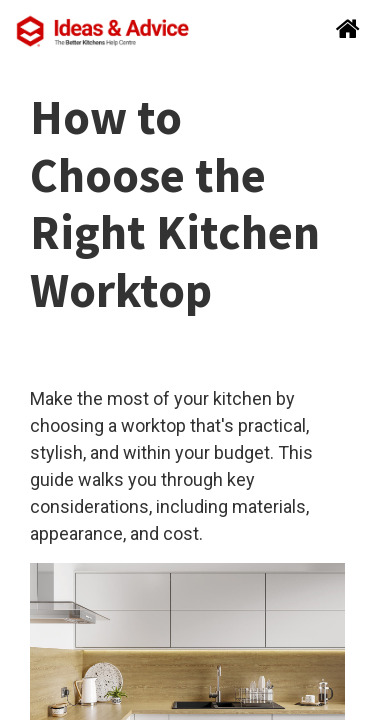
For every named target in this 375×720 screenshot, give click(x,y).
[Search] (342, 30)
